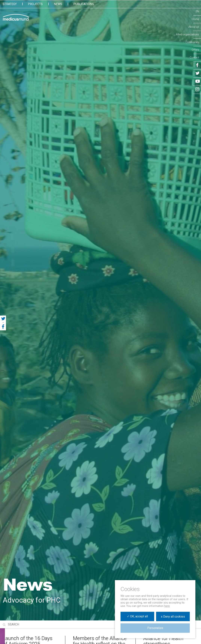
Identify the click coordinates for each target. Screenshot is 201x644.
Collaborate (192, 42)
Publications (84, 4)
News (58, 4)
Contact (194, 58)
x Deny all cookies (173, 617)
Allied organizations (188, 34)
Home (195, 19)
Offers (195, 50)
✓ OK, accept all (137, 616)
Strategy (10, 4)
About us (194, 27)
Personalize (155, 628)
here (167, 606)
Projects (35, 4)
